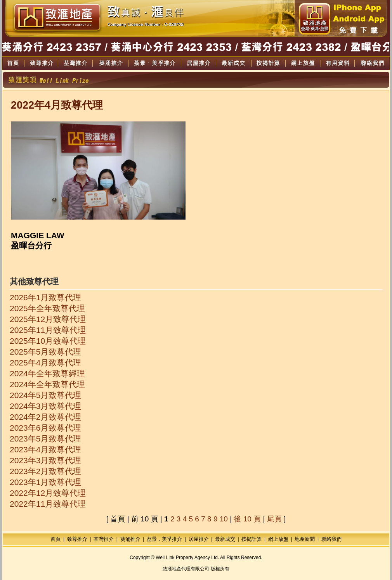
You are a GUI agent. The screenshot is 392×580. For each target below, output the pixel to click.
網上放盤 (278, 539)
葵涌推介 (130, 539)
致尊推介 (77, 539)
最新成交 (225, 539)
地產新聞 (305, 539)
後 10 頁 (247, 519)
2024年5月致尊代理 (45, 395)
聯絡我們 (331, 539)
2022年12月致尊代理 (48, 493)
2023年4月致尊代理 (45, 449)
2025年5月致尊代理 (45, 352)
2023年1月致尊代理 (45, 482)
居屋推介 (199, 539)
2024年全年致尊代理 (47, 384)
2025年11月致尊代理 (48, 330)
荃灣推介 (104, 539)
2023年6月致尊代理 (45, 428)
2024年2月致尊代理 (45, 417)
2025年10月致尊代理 (48, 341)
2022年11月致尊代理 (48, 504)
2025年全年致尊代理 (47, 308)
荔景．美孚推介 (164, 539)
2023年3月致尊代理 (45, 460)
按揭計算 (252, 539)
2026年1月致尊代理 (45, 297)
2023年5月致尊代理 (45, 439)
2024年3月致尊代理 (45, 406)
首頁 (56, 539)
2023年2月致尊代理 (45, 471)
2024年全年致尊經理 (47, 373)
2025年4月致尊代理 (45, 363)
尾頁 (274, 519)
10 (224, 519)
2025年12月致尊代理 (48, 319)
